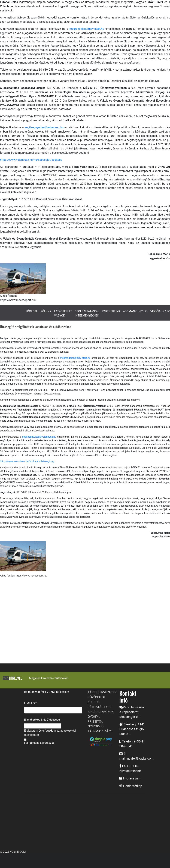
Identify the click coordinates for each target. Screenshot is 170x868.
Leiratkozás (47, 743)
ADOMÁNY (130, 311)
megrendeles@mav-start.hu (87, 29)
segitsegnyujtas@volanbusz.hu (45, 127)
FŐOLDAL (32, 311)
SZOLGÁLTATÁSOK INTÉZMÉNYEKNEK (87, 313)
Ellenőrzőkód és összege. (42, 720)
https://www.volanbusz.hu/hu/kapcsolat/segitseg (31, 160)
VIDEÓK (155, 311)
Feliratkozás (32, 743)
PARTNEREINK (111, 311)
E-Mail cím (31, 703)
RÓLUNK (46, 311)
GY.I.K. (143, 311)
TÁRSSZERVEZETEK (102, 692)
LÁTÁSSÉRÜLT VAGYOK (63, 313)
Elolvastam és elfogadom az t (50, 733)
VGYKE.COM (18, 852)
